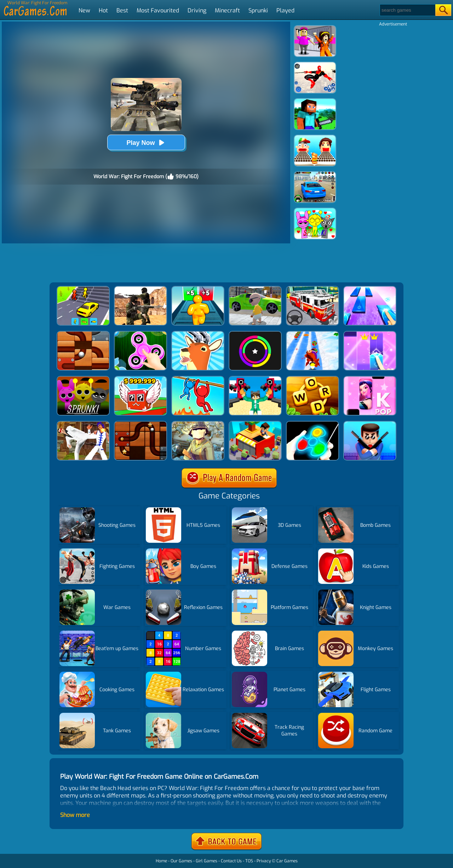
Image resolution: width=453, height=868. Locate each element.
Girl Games (207, 861)
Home (161, 861)
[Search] (407, 10)
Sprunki (258, 10)
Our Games (181, 861)
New (84, 10)
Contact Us (231, 861)
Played (285, 10)
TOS (249, 861)
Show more (75, 815)
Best (122, 10)
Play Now (146, 143)
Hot (103, 10)
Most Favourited (158, 10)
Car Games (287, 861)
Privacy (264, 861)
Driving (197, 10)
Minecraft (227, 10)
